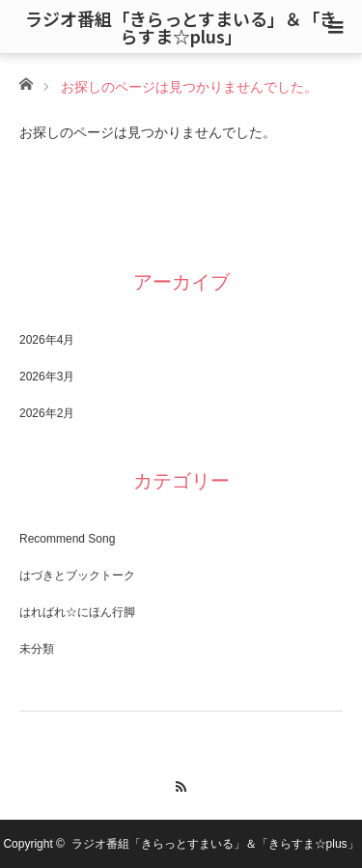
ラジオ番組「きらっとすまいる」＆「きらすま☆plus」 (181, 27)
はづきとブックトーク (77, 575)
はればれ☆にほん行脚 (77, 612)
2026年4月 (47, 340)
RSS (181, 784)
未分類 (37, 649)
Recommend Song (67, 539)
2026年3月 (47, 377)
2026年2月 (47, 413)
